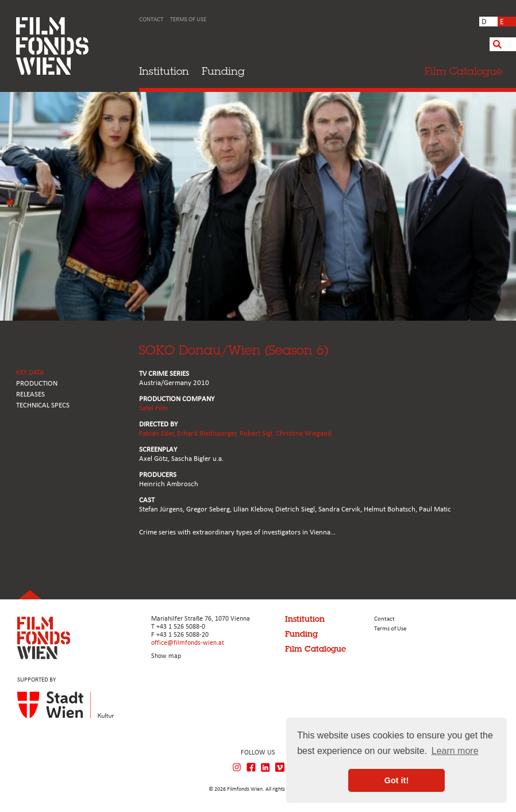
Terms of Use (188, 20)
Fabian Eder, (158, 434)
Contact (151, 20)
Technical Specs (43, 405)
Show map (166, 656)
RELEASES (30, 395)
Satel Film (153, 408)
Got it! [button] (396, 780)
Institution (164, 71)
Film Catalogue (315, 649)
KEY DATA (30, 373)
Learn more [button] (455, 751)
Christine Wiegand (304, 434)
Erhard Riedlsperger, (208, 434)
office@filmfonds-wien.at (188, 643)
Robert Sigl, (258, 434)
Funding (223, 71)
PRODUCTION (37, 384)
